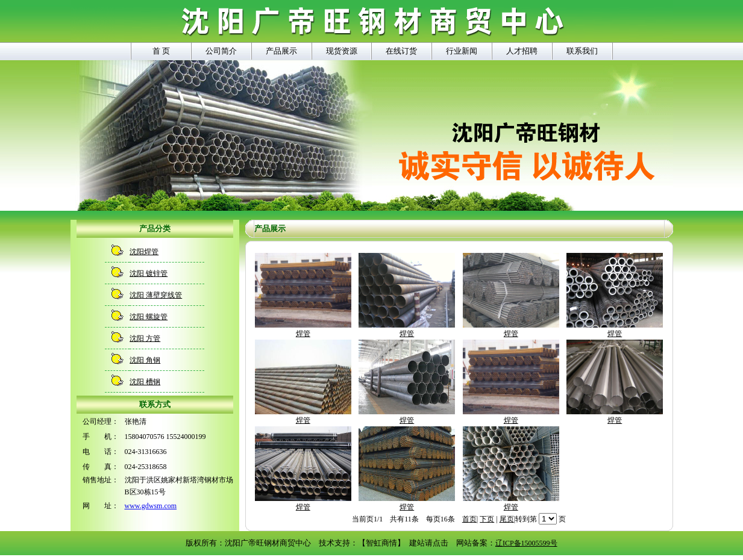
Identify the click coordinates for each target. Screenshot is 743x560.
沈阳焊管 (144, 252)
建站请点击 (429, 543)
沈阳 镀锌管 (149, 273)
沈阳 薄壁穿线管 (156, 295)
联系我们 (582, 51)
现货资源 (342, 51)
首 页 (161, 51)
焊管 (303, 329)
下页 (487, 519)
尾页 (507, 519)
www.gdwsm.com (151, 506)
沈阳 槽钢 (145, 382)
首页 (469, 519)
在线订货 (401, 51)
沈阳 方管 (145, 338)
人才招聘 (522, 51)
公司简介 (221, 51)
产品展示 (281, 51)
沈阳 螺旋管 (149, 317)
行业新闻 (462, 51)
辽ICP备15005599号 (526, 543)
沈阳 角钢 (145, 360)
